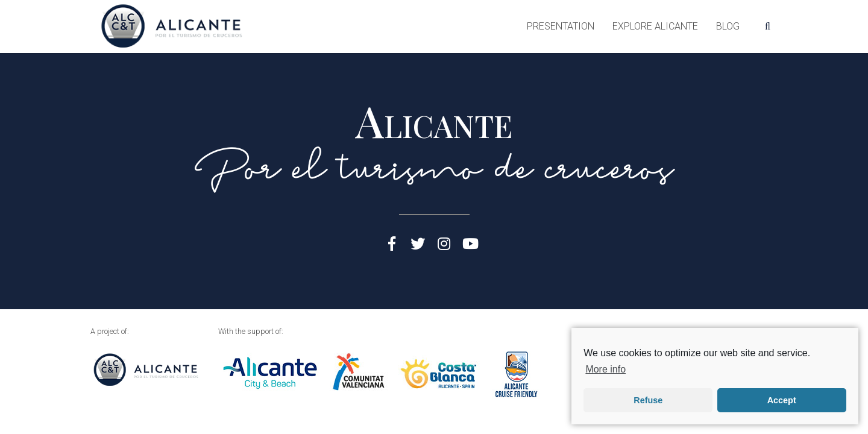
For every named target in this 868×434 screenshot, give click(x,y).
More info (605, 369)
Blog (728, 26)
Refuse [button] (648, 400)
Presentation (561, 26)
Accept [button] (782, 400)
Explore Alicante (655, 26)
